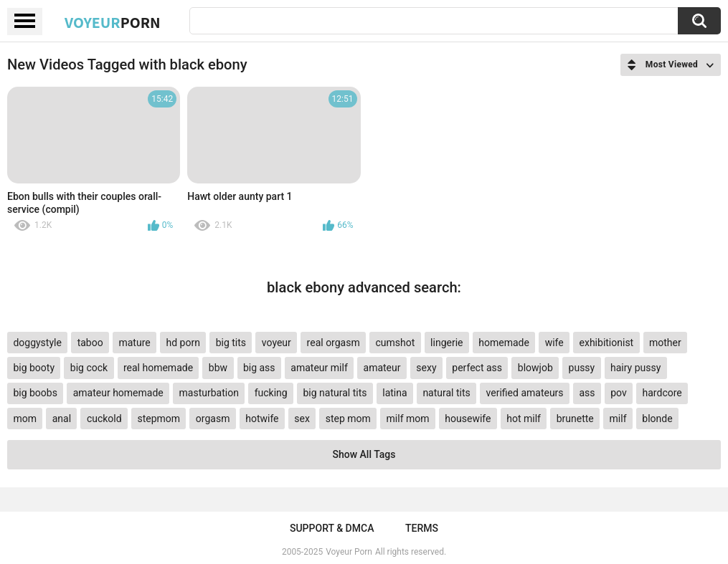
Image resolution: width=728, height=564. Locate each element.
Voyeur (113, 22)
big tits (231, 343)
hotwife (262, 419)
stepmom (159, 419)
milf (618, 419)
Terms (422, 528)
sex (302, 419)
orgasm (213, 419)
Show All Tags (364, 454)
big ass (259, 368)
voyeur (276, 343)
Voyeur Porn (349, 552)
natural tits (446, 393)
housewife (468, 419)
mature (134, 343)
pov (619, 393)
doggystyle (37, 343)
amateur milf (319, 368)
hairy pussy (635, 368)
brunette (575, 419)
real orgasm (334, 343)
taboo (90, 343)
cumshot (396, 343)
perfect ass (477, 368)
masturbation (209, 393)
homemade (504, 343)
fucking (271, 393)
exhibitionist (607, 343)
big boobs (35, 393)
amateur (382, 368)
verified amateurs (525, 393)
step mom (348, 419)
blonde (657, 419)
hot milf (524, 419)
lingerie (446, 343)
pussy (582, 368)
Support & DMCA (332, 528)
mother (665, 343)
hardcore (662, 393)
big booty (34, 368)
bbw (218, 368)
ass (587, 393)
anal (62, 419)
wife (554, 343)
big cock (89, 368)
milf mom (408, 419)
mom (25, 419)
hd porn (183, 343)
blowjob (535, 368)
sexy (426, 368)
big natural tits (335, 393)
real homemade (158, 368)
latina (394, 393)
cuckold (104, 419)
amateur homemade (118, 393)
